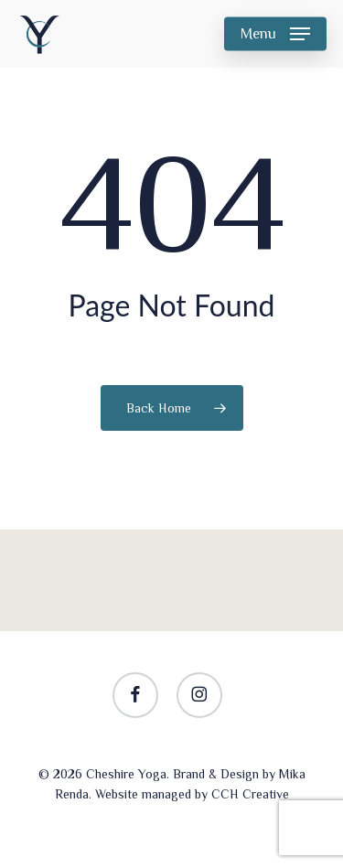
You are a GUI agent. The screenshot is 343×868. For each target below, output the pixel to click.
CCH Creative (250, 794)
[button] (275, 34)
